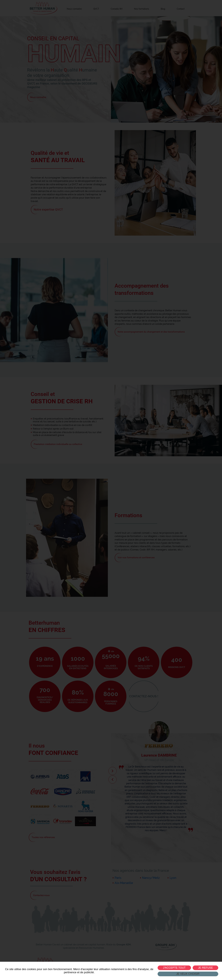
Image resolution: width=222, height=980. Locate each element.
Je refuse (205, 968)
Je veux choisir (188, 974)
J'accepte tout (174, 968)
